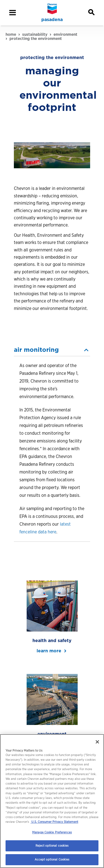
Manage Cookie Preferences (52, 832)
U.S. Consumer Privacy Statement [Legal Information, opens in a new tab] (54, 822)
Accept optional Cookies (52, 859)
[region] (52, 801)
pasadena (52, 20)
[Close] (97, 742)
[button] (52, 350)
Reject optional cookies (52, 846)
